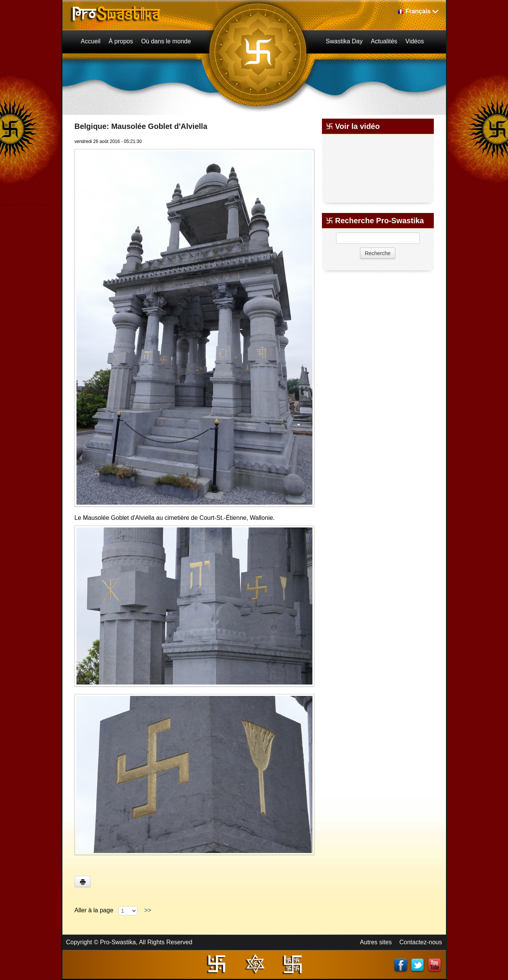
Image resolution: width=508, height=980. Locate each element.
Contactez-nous (420, 942)
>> (148, 910)
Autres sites (376, 942)
